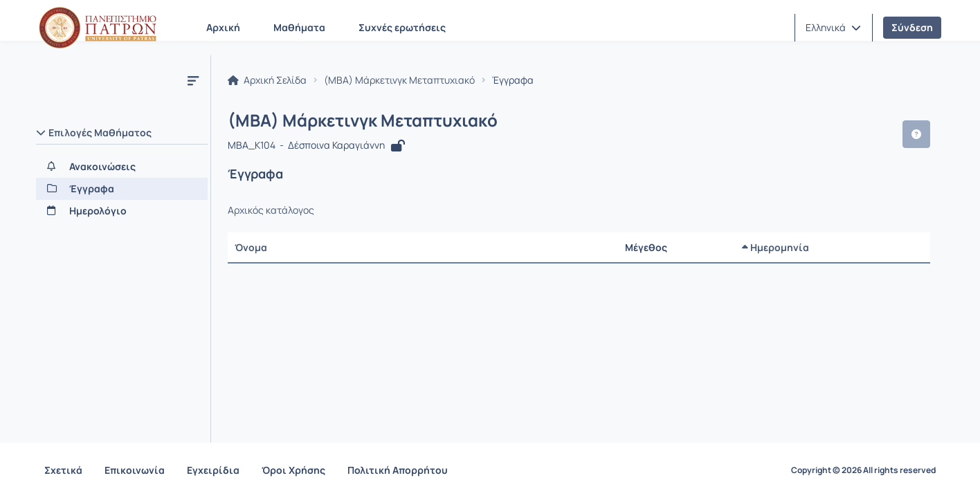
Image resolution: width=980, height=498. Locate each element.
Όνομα (251, 247)
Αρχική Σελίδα (267, 80)
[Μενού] (193, 80)
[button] (833, 28)
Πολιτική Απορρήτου (398, 470)
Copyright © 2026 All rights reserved (863, 470)
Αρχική (223, 27)
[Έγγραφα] (122, 189)
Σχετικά (63, 470)
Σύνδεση (912, 27)
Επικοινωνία (135, 470)
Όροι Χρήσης (293, 470)
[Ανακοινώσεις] (122, 167)
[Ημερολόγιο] (122, 211)
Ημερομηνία (775, 247)
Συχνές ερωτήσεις (402, 27)
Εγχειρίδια (213, 470)
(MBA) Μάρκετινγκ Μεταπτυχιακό (399, 80)
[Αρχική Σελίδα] (98, 28)
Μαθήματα (299, 27)
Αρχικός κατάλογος (271, 210)
